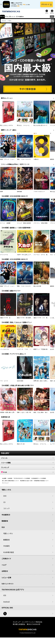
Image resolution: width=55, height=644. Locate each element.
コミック (17, 18)
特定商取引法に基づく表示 (26, 482)
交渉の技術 (20, 382)
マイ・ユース (4, 382)
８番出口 (36, 161)
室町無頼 (19, 193)
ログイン (52, 15)
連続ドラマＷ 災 (5, 319)
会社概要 (4, 480)
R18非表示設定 (9, 554)
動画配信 (5, 523)
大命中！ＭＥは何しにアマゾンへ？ (27, 256)
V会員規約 (10, 480)
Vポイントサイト (8, 585)
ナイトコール (4, 256)
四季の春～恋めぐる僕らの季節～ (43, 382)
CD (10, 18)
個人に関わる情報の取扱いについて (10, 482)
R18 (52, 18)
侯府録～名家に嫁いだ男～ (8, 414)
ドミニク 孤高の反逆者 (24, 225)
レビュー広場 (6, 579)
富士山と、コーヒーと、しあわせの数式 (28, 127)
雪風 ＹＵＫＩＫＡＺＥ (24, 161)
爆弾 (2, 193)
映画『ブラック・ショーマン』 (9, 161)
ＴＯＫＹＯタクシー (39, 193)
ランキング (27, 469)
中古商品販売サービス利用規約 (39, 480)
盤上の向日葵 (37, 288)
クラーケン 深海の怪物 (40, 225)
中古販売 (6, 548)
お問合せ (5, 573)
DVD (4, 18)
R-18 (27, 474)
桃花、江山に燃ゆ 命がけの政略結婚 (44, 414)
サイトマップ (5, 484)
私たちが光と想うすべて (40, 127)
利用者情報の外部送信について (41, 482)
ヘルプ (4, 566)
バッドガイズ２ (5, 351)
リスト (47, 15)
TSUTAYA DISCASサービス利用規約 (22, 480)
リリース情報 (27, 464)
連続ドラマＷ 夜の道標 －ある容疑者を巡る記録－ (32, 319)
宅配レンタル (8, 535)
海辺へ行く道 (21, 446)
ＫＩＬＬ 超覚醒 (5, 225)
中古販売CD (26, 18)
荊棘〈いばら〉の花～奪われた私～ (27, 414)
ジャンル (27, 460)
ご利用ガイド (6, 560)
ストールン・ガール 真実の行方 (43, 256)
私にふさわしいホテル (7, 127)
